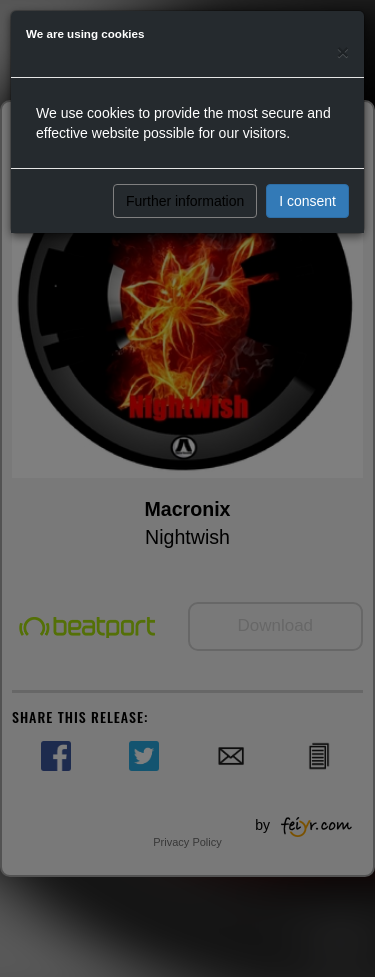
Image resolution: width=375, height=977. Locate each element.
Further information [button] (185, 201)
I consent (307, 201)
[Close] (343, 51)
